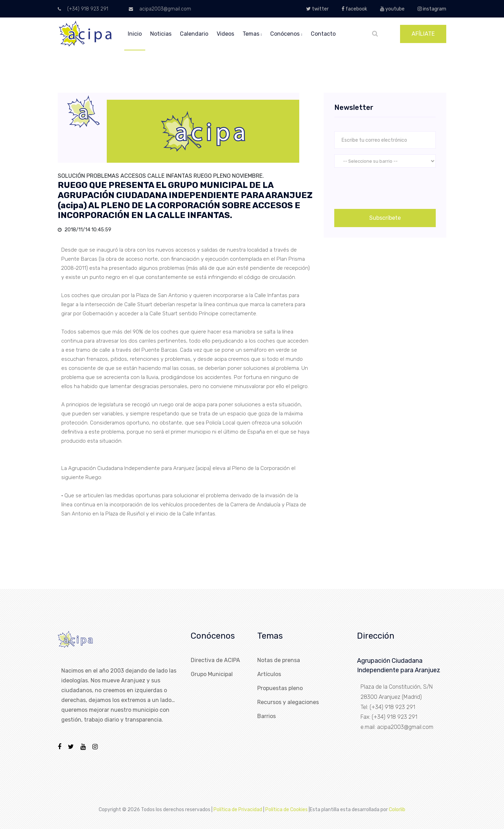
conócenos (286, 34)
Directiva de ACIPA (215, 660)
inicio (135, 34)
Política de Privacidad (238, 810)
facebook (354, 9)
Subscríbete (385, 218)
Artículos (269, 674)
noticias (161, 34)
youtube (392, 9)
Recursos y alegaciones (288, 702)
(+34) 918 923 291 (83, 9)
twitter (317, 9)
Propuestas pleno (280, 688)
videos (225, 34)
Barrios (267, 716)
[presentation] (387, 187)
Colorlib (397, 810)
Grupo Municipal (212, 674)
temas (252, 34)
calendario (194, 34)
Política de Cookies (286, 810)
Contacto (323, 34)
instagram (432, 9)
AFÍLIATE (423, 34)
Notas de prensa (279, 660)
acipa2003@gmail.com (160, 9)
